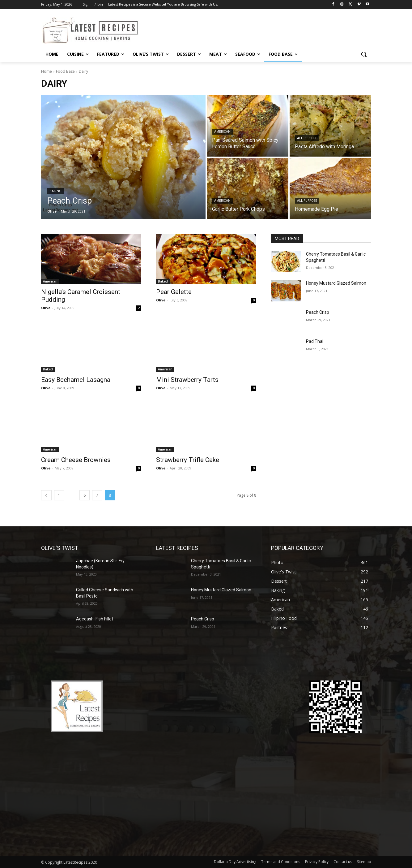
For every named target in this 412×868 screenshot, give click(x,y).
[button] (364, 54)
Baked (163, 281)
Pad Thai (315, 341)
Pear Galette (174, 292)
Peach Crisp (318, 312)
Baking (55, 191)
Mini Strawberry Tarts (187, 380)
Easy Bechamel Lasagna (76, 380)
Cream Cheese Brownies (76, 460)
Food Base (65, 71)
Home (47, 71)
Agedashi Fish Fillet (95, 619)
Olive (46, 308)
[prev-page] (46, 495)
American (222, 132)
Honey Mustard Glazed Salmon (336, 283)
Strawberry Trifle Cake (188, 460)
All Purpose (307, 138)
